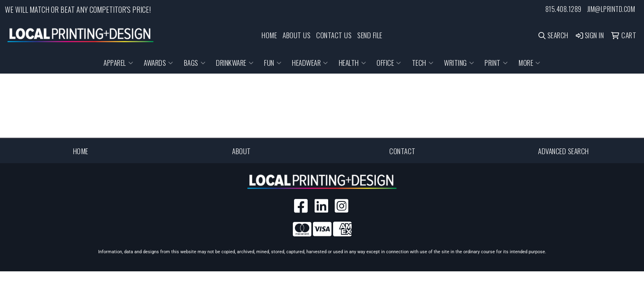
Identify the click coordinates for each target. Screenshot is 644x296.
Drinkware (235, 62)
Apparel (118, 62)
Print (496, 62)
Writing (459, 62)
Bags (195, 62)
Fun (273, 62)
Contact (402, 151)
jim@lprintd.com (611, 9)
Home (81, 151)
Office (389, 62)
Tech (423, 62)
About (241, 151)
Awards (159, 62)
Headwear (310, 62)
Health (353, 62)
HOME (269, 35)
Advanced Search (563, 151)
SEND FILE (370, 35)
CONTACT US (334, 35)
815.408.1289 (563, 9)
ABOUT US (297, 35)
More (529, 62)
